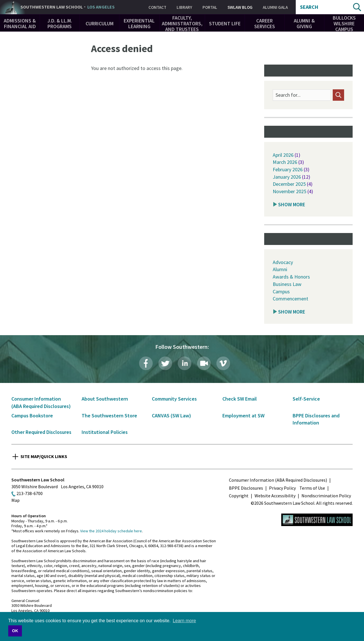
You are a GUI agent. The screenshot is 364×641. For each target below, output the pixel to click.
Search (309, 7)
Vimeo (223, 363)
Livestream (204, 363)
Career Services (265, 23)
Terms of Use (312, 488)
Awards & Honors (291, 277)
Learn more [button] (184, 621)
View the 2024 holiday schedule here (111, 531)
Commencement (290, 299)
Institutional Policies (105, 432)
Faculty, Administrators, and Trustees (182, 23)
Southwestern (68, 7)
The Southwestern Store (109, 416)
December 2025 (289, 184)
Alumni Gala (275, 7)
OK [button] (15, 631)
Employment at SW (243, 416)
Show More (292, 204)
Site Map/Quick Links (44, 456)
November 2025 (289, 191)
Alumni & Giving (304, 23)
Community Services (174, 399)
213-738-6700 (30, 493)
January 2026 (287, 177)
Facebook (146, 363)
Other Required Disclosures (41, 432)
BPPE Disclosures (246, 488)
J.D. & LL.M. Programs (60, 23)
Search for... (288, 95)
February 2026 (288, 169)
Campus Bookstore (32, 416)
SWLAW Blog (240, 7)
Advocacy (283, 262)
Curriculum (100, 23)
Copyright (239, 496)
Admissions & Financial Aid (20, 23)
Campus (281, 291)
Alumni (280, 269)
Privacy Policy (282, 488)
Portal (210, 7)
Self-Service (306, 399)
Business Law (287, 284)
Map (15, 500)
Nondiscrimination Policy (326, 496)
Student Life (225, 23)
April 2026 (283, 155)
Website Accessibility (275, 496)
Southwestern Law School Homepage (317, 520)
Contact (157, 7)
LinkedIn (185, 363)
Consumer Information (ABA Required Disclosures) (278, 480)
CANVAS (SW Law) (171, 416)
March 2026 (285, 162)
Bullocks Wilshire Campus (344, 23)
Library (184, 7)
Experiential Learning (139, 23)
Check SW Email (240, 399)
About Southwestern (105, 399)
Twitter (165, 363)
